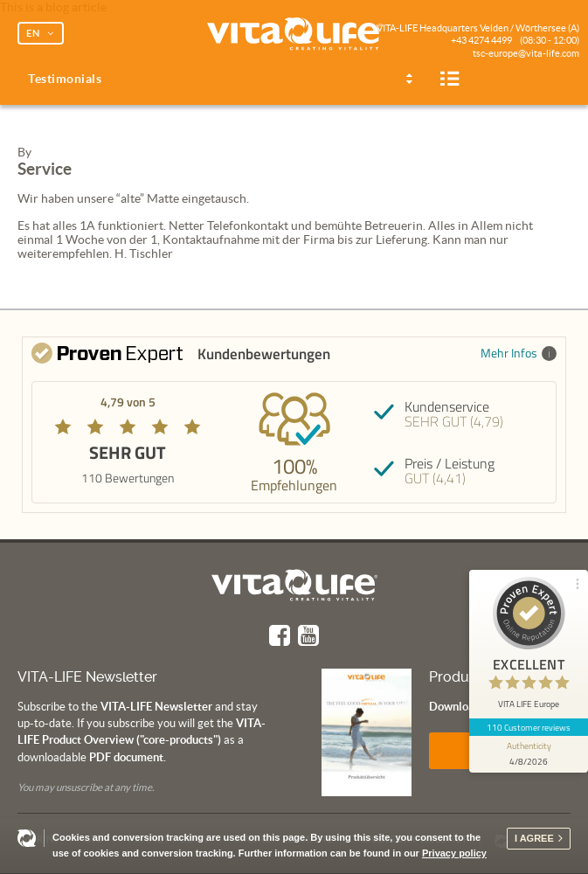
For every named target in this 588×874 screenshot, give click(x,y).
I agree (534, 838)
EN (33, 33)
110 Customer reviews (529, 727)
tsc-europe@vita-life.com (526, 53)
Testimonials (65, 79)
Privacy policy (454, 853)
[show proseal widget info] (529, 754)
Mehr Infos (519, 353)
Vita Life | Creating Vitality (294, 35)
